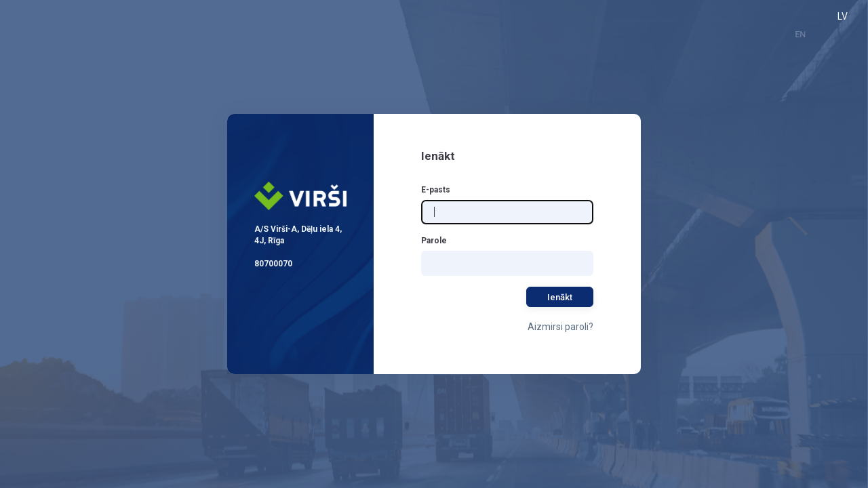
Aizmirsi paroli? (560, 327)
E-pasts (436, 190)
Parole (434, 241)
